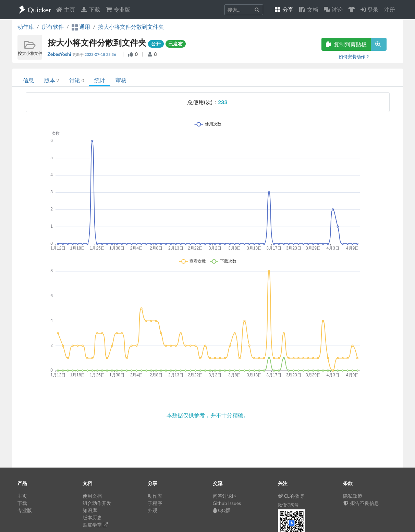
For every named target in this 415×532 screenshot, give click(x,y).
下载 (90, 9)
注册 (390, 9)
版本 (52, 80)
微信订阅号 (288, 505)
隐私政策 (353, 496)
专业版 (118, 9)
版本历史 (92, 517)
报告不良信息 (361, 503)
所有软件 (53, 27)
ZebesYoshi (60, 54)
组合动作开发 (97, 503)
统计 (100, 80)
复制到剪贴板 (346, 44)
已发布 (175, 44)
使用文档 (92, 496)
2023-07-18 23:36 (101, 54)
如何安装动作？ (354, 57)
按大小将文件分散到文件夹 (131, 27)
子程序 (155, 503)
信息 (28, 80)
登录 (369, 9)
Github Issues (227, 503)
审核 (121, 80)
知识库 (90, 510)
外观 (152, 510)
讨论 (77, 80)
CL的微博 (291, 496)
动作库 (26, 27)
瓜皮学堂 (95, 525)
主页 (65, 9)
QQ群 (222, 510)
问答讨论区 (225, 496)
